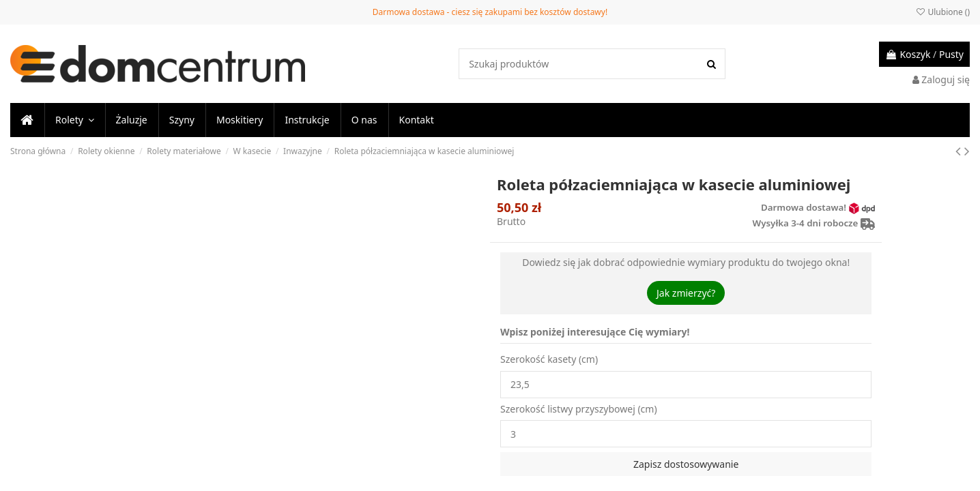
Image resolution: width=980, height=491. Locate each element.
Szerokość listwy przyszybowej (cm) (579, 409)
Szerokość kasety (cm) (549, 359)
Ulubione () (942, 12)
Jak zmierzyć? (686, 293)
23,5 (686, 385)
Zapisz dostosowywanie (686, 464)
